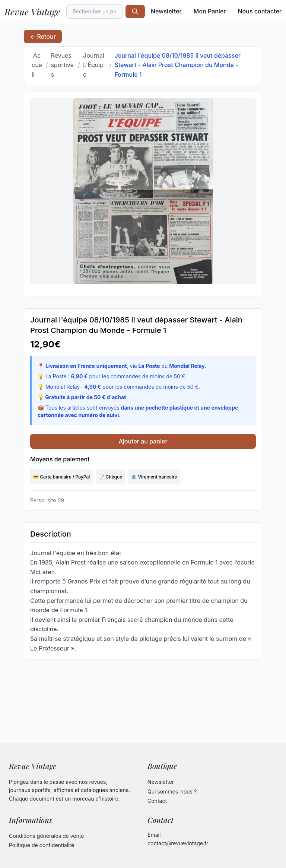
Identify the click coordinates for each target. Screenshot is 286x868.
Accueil (37, 65)
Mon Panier (210, 11)
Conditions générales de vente (46, 836)
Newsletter (166, 11)
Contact (157, 801)
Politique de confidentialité (42, 845)
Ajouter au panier (143, 441)
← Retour (43, 36)
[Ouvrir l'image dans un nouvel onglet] (143, 191)
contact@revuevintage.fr (178, 843)
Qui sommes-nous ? (172, 791)
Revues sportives (62, 65)
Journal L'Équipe (94, 65)
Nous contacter (260, 11)
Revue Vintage (32, 12)
